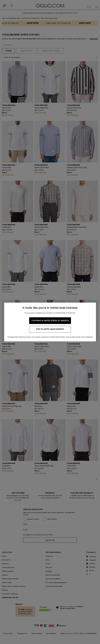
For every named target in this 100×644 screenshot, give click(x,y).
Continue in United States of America (50, 321)
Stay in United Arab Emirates (50, 329)
